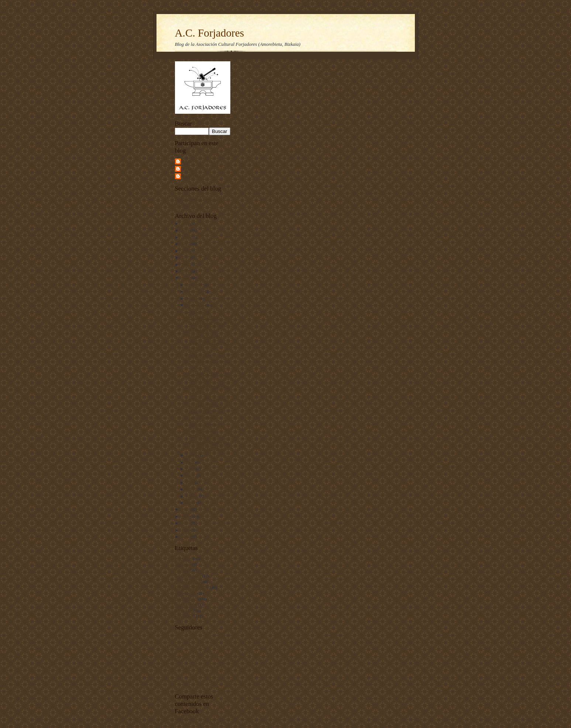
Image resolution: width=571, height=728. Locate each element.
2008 (186, 537)
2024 (186, 230)
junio (191, 469)
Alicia (187, 161)
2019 (186, 244)
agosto (192, 455)
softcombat (184, 616)
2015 (186, 264)
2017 (186, 257)
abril (190, 482)
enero (191, 503)
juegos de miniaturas (192, 587)
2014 (186, 271)
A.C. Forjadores (210, 33)
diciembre (195, 285)
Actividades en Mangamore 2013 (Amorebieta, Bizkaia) (206, 318)
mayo (191, 475)
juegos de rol (186, 593)
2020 (186, 237)
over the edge (186, 605)
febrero (192, 496)
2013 (186, 278)
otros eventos (186, 599)
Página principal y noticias (197, 199)
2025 (186, 223)
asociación (184, 558)
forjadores (183, 564)
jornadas (182, 570)
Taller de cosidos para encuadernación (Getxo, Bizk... (207, 361)
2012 (186, 509)
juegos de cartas (188, 576)
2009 (186, 530)
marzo (192, 489)
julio (190, 462)
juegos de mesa (188, 582)
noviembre (195, 291)
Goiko (188, 168)
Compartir (183, 718)
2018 (186, 251)
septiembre (196, 305)
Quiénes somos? (188, 205)
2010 (186, 523)
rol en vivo (184, 611)
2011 (186, 516)
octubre (193, 298)
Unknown (190, 176)
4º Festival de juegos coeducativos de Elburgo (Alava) (202, 430)
